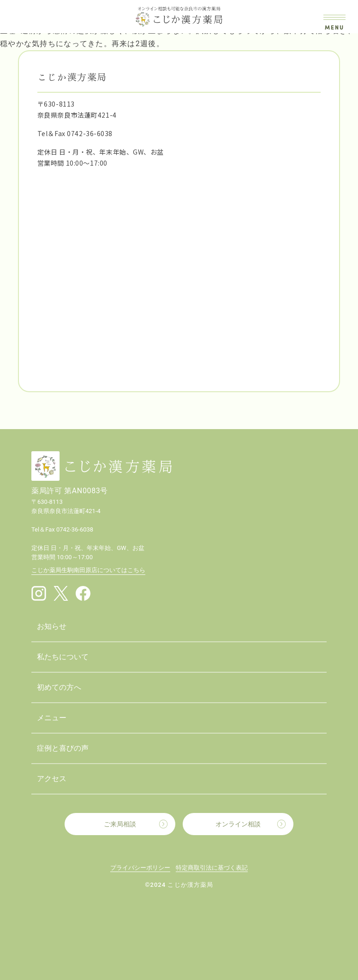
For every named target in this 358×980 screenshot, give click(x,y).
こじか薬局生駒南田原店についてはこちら (88, 570)
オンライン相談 (238, 824)
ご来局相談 (120, 824)
